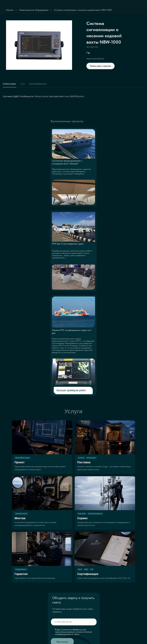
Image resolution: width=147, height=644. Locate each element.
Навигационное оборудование (34, 10)
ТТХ (23, 84)
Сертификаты (38, 84)
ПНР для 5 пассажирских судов (68, 244)
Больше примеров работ (71, 390)
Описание (9, 84)
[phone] (85, 622)
